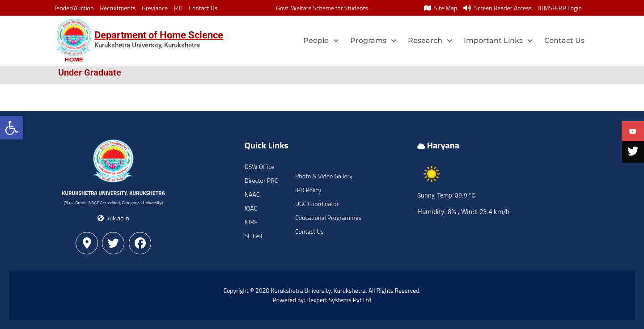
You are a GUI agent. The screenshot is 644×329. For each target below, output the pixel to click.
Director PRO (262, 180)
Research (430, 40)
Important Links (498, 40)
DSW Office (260, 167)
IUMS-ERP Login (560, 8)
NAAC (252, 194)
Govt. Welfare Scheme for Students (322, 8)
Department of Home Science (159, 35)
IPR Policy (308, 190)
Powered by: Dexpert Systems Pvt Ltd (322, 300)
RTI (178, 8)
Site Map (441, 8)
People (321, 40)
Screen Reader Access (498, 8)
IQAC (251, 208)
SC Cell (253, 236)
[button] (12, 128)
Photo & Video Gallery (324, 176)
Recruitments (118, 8)
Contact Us (203, 8)
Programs (373, 40)
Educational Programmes (328, 217)
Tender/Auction (74, 8)
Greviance (155, 8)
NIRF (251, 222)
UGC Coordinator (317, 204)
